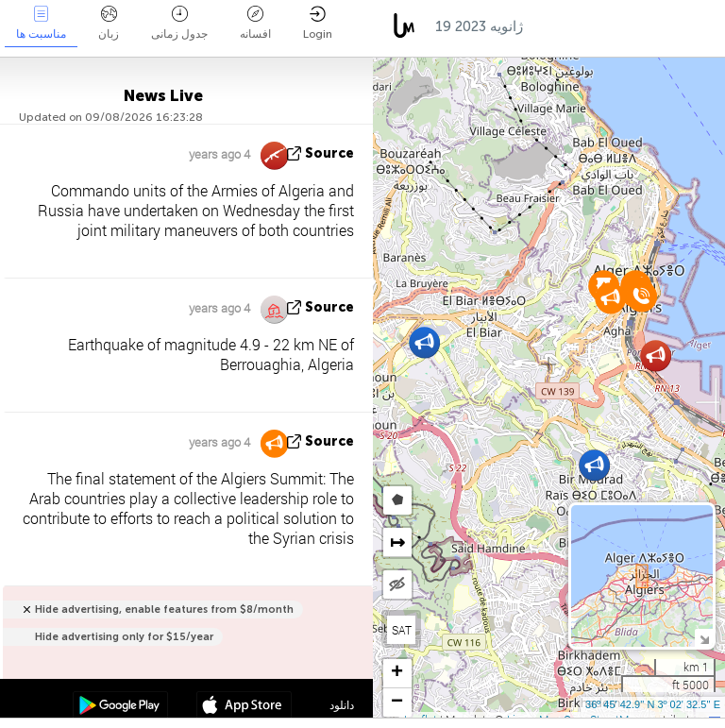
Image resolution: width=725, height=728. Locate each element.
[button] (424, 342)
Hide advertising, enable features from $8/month (164, 609)
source (329, 153)
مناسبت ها (41, 23)
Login (318, 23)
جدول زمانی (179, 23)
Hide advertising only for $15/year (124, 637)
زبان (109, 23)
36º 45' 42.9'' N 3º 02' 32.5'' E (653, 704)
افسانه (255, 23)
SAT (402, 630)
